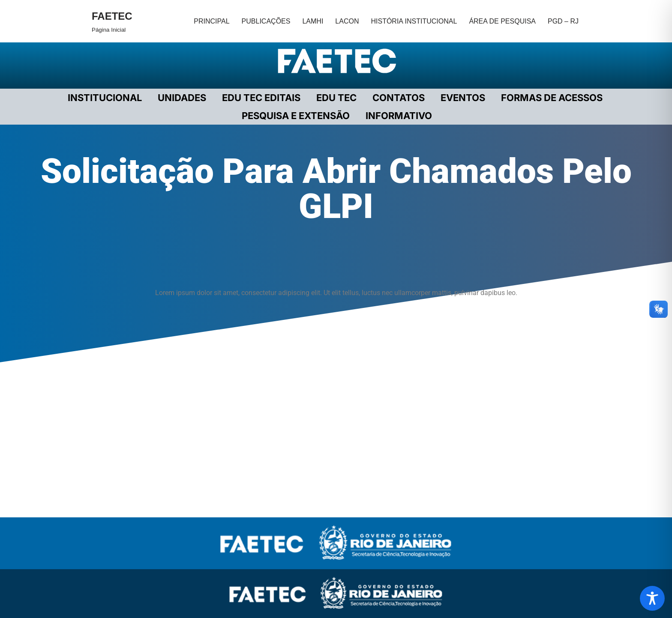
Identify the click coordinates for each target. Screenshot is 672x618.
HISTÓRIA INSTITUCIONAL (414, 21)
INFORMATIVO (399, 116)
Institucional (105, 98)
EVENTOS (463, 98)
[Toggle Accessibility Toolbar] (652, 598)
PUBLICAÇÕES (266, 21)
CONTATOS (399, 98)
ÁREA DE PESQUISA (502, 21)
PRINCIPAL (211, 21)
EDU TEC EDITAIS (261, 98)
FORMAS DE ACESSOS (552, 98)
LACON (347, 21)
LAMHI (313, 21)
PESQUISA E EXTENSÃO (296, 116)
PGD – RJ (563, 21)
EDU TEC (336, 98)
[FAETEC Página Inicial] (112, 21)
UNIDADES (182, 98)
